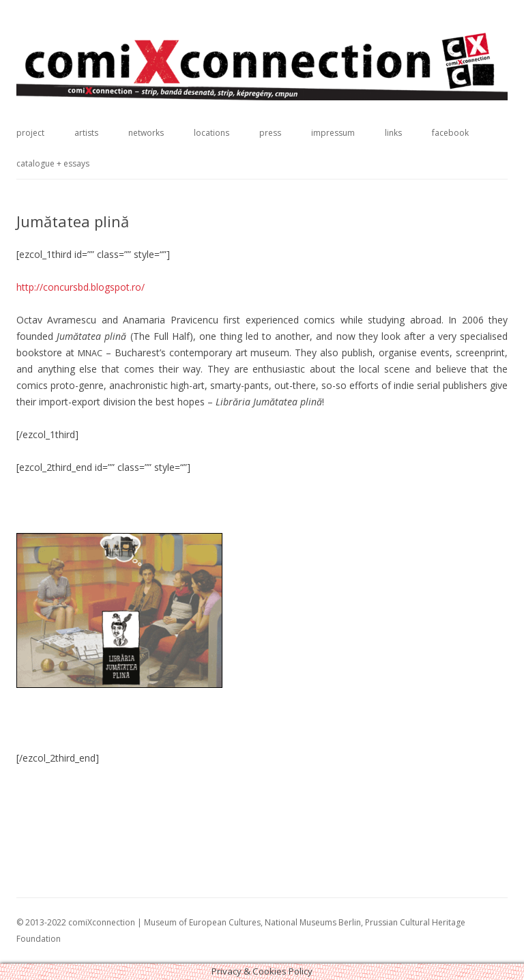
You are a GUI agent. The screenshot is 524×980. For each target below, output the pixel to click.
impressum (333, 133)
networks (146, 133)
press (270, 133)
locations (212, 133)
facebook (450, 133)
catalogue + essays (53, 163)
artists (86, 133)
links (393, 133)
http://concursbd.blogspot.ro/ (81, 287)
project (30, 133)
